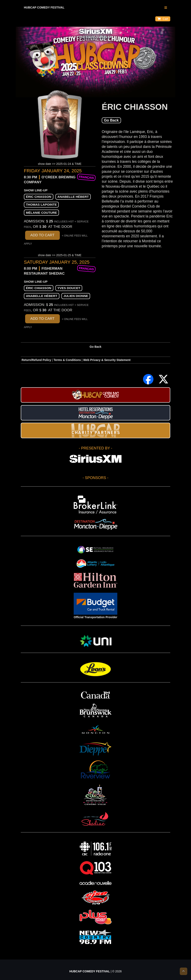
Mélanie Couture (42, 213)
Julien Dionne (76, 296)
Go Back (111, 120)
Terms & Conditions (67, 360)
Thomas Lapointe (41, 205)
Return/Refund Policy (36, 360)
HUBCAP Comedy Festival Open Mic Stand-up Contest (95, 395)
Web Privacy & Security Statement (107, 360)
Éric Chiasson (39, 197)
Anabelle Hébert (73, 197)
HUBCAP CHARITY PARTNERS (95, 430)
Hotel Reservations (95, 413)
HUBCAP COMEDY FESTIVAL (44, 7)
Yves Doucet (69, 288)
